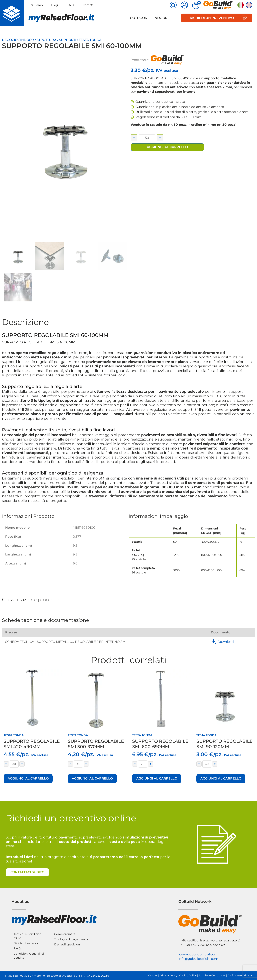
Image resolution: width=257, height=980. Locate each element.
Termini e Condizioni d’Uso (28, 936)
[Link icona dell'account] (184, 5)
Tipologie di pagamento (71, 939)
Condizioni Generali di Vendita (29, 956)
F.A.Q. (70, 5)
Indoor (160, 18)
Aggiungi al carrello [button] (28, 778)
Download (222, 642)
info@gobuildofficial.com (198, 959)
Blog (55, 5)
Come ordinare (65, 934)
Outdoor (139, 18)
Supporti (68, 40)
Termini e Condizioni (212, 976)
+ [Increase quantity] (160, 138)
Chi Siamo (36, 5)
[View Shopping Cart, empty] (196, 5)
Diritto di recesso (26, 943)
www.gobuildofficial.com (198, 954)
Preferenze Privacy (240, 976)
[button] (173, 5)
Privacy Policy (168, 976)
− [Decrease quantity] (134, 138)
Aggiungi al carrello (167, 147)
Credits (153, 976)
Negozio (10, 40)
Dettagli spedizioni (67, 944)
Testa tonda (90, 40)
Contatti (89, 5)
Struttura (46, 40)
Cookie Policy (188, 976)
